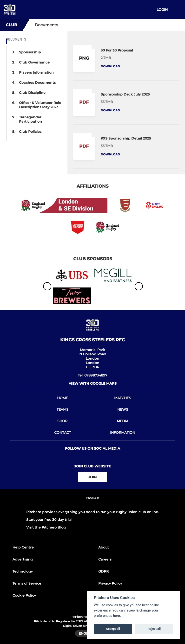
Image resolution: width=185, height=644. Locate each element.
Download (110, 66)
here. (117, 616)
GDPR (103, 571)
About (104, 547)
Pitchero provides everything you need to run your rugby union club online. (92, 512)
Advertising (23, 559)
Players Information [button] (36, 72)
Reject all (154, 629)
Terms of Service (27, 583)
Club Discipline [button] (32, 93)
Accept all (113, 629)
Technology (23, 571)
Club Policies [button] (30, 132)
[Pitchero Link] (92, 504)
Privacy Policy (110, 583)
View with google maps (93, 383)
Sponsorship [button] (30, 52)
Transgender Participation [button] (30, 119)
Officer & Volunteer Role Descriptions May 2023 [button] (40, 105)
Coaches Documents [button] (37, 83)
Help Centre (23, 547)
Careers (105, 559)
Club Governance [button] (34, 62)
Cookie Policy (24, 595)
